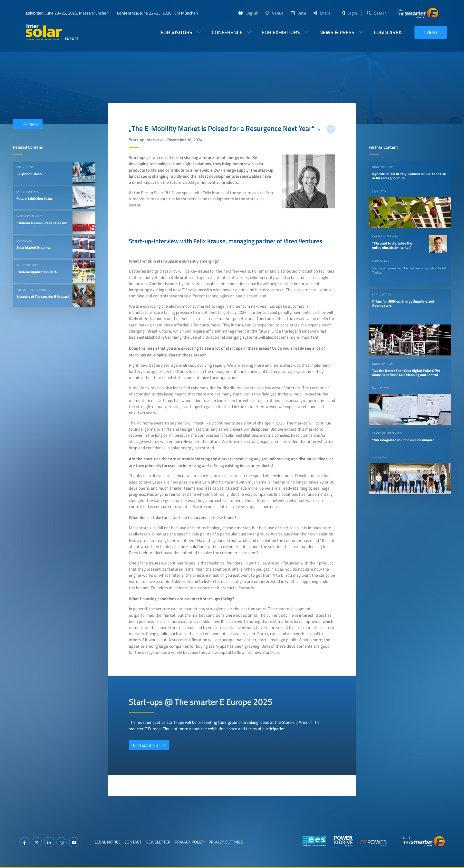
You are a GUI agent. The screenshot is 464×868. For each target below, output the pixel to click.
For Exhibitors (281, 32)
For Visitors (177, 32)
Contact (133, 842)
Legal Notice (108, 842)
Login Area (388, 32)
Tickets (431, 32)
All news (26, 124)
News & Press (337, 32)
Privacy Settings (226, 842)
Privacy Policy (189, 842)
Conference (227, 32)
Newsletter (158, 842)
